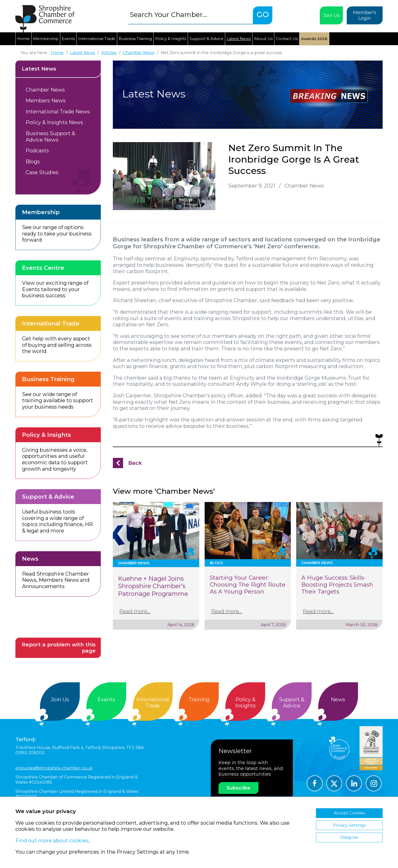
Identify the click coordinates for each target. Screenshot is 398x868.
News (338, 699)
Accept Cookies (349, 813)
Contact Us (287, 39)
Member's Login (365, 15)
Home (23, 39)
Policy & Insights (171, 39)
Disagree (349, 837)
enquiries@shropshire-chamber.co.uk (54, 768)
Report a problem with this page (59, 648)
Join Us (331, 15)
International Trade (97, 39)
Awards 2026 (314, 39)
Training (199, 699)
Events (68, 39)
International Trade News (58, 112)
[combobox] (191, 14)
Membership (46, 39)
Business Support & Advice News (50, 137)
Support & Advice (206, 39)
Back (135, 463)
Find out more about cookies (52, 841)
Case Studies (42, 172)
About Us (263, 39)
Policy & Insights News (54, 122)
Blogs (33, 162)
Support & (292, 703)
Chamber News (45, 90)
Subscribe (238, 788)
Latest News (239, 39)
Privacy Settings (349, 825)
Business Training (135, 39)
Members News (46, 101)
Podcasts (37, 151)
